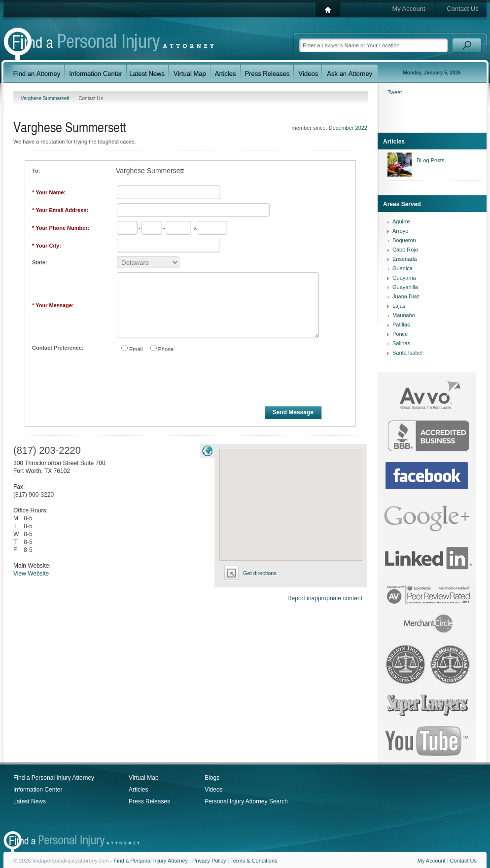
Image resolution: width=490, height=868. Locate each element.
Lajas (399, 306)
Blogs (212, 778)
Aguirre (401, 221)
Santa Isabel (407, 353)
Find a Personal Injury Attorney (54, 778)
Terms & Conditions (254, 861)
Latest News (30, 801)
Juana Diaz (406, 296)
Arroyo (400, 231)
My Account (408, 9)
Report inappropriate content (325, 598)
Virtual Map (143, 778)
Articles (138, 790)
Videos (213, 790)
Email (136, 349)
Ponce (400, 334)
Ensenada (405, 259)
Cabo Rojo (405, 250)
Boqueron (404, 240)
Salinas (401, 343)
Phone (166, 349)
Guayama (404, 278)
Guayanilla (405, 287)
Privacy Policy (209, 861)
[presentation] (191, 381)
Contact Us (462, 9)
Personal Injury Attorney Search (246, 801)
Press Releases (149, 801)
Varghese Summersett (46, 98)
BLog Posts (430, 160)
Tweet (395, 92)
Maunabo (404, 315)
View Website (31, 574)
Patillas (401, 325)
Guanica (402, 268)
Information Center (38, 790)
